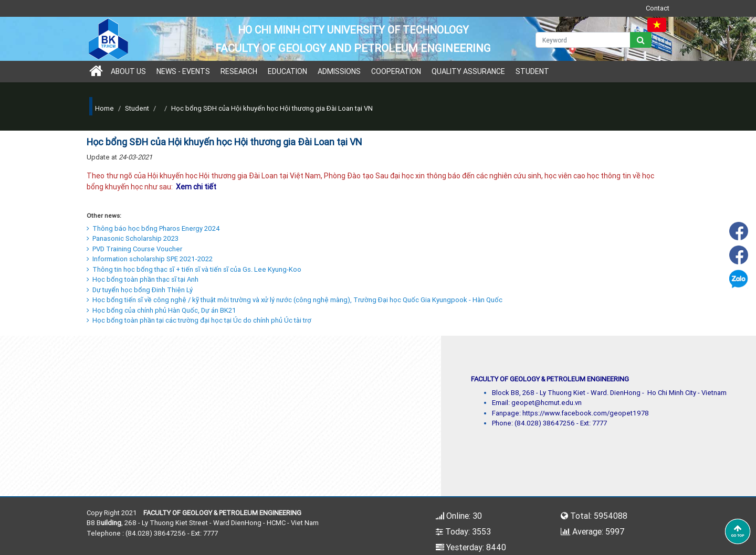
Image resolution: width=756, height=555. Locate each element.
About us (128, 71)
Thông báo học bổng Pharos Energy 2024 (153, 228)
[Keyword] (583, 40)
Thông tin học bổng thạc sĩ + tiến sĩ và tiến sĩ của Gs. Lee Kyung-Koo (194, 269)
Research (239, 71)
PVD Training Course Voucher (134, 249)
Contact (658, 8)
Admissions (339, 71)
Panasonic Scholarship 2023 (133, 238)
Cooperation (396, 71)
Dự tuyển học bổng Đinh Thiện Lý (140, 290)
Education (287, 71)
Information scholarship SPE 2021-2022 (150, 259)
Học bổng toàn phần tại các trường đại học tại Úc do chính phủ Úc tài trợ (199, 320)
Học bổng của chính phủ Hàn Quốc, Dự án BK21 (161, 310)
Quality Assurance (468, 71)
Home (104, 108)
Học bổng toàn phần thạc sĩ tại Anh (143, 279)
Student (532, 71)
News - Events (183, 71)
